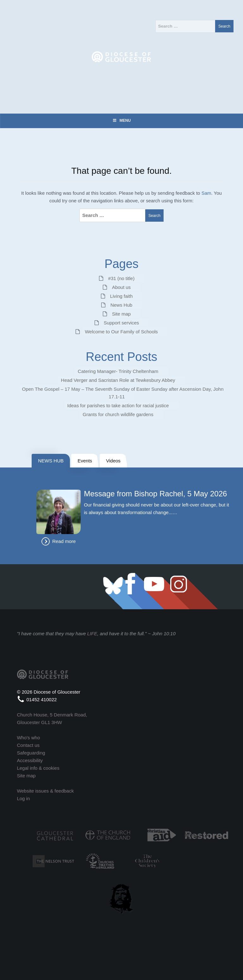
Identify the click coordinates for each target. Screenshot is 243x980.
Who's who (28, 738)
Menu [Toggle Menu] (121, 121)
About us (121, 287)
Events (85, 461)
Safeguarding (31, 753)
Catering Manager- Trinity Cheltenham (118, 371)
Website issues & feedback (45, 791)
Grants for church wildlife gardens (118, 414)
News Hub (121, 305)
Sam (206, 193)
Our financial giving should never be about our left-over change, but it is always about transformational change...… (156, 509)
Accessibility (30, 760)
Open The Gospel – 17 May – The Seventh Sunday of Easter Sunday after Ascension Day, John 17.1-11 (123, 393)
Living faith (121, 296)
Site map (121, 314)
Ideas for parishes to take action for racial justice (118, 405)
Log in (23, 798)
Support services (121, 323)
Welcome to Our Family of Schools (121, 332)
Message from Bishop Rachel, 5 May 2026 (155, 494)
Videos (113, 461)
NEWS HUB (51, 461)
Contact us (28, 745)
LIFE (92, 634)
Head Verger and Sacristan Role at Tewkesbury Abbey (118, 380)
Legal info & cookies (38, 768)
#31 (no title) (121, 278)
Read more (64, 541)
